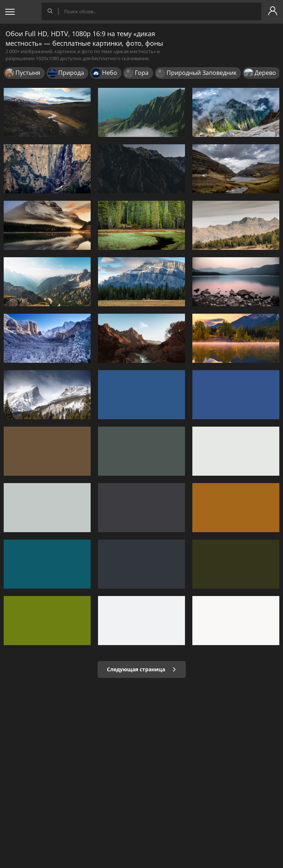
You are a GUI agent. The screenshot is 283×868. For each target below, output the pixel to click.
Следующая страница (142, 669)
